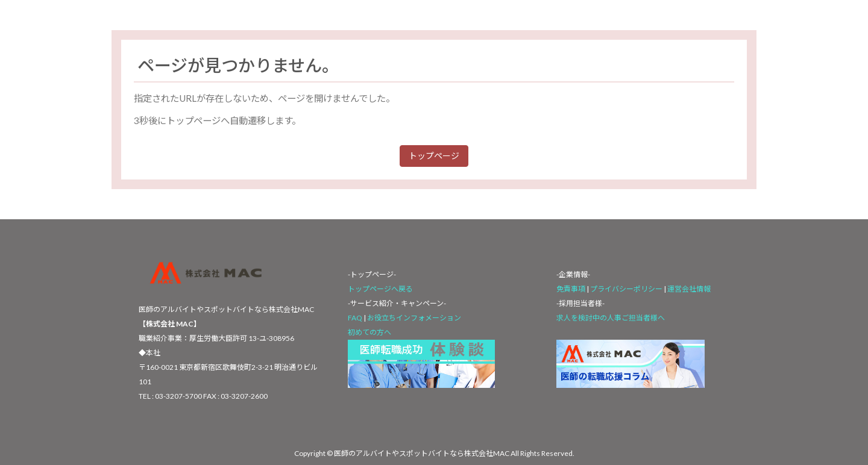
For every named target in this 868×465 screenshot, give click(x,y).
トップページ (434, 156)
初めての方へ (370, 332)
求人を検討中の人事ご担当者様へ (611, 318)
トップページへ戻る (380, 289)
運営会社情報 (689, 289)
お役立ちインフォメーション (414, 318)
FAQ (355, 318)
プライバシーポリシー (627, 289)
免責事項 (571, 289)
